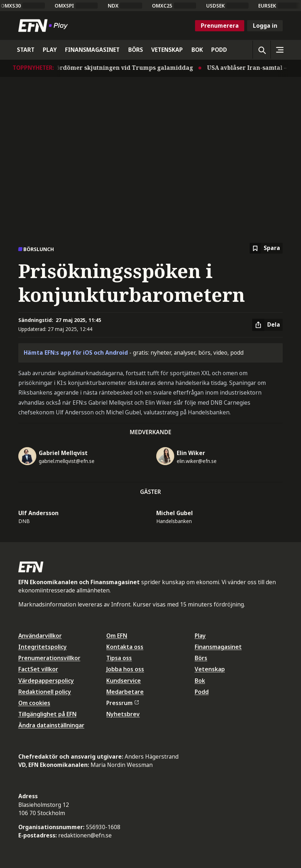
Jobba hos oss (125, 669)
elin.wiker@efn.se (197, 461)
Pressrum (122, 703)
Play (200, 636)
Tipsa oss (119, 658)
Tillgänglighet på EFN (47, 714)
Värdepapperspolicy (46, 681)
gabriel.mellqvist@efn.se (67, 461)
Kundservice (124, 681)
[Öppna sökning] (261, 50)
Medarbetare (125, 692)
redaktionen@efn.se (85, 835)
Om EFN (117, 636)
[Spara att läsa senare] (266, 248)
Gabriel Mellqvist (63, 453)
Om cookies (34, 703)
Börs (201, 658)
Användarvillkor (40, 636)
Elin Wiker (191, 453)
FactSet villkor (38, 669)
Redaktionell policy (45, 692)
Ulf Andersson (38, 513)
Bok (200, 681)
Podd (202, 692)
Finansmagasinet (218, 647)
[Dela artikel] (267, 325)
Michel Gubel (175, 513)
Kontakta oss (125, 647)
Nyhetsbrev (123, 714)
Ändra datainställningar (51, 725)
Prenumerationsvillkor (49, 658)
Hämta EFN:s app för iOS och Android (76, 353)
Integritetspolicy (43, 647)
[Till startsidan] (45, 26)
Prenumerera (220, 26)
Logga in (265, 26)
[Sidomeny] (279, 50)
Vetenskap (210, 669)
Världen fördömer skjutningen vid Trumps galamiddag (116, 68)
